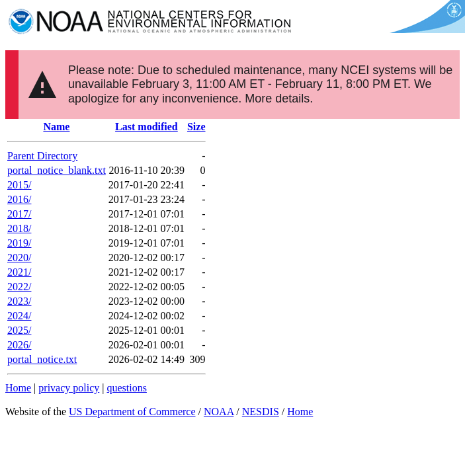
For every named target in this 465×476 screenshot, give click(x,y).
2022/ (19, 287)
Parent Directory (42, 156)
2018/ (19, 228)
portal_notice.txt (42, 359)
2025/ (19, 330)
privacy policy (69, 388)
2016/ (19, 199)
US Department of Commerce (132, 412)
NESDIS (261, 412)
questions (126, 388)
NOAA (219, 412)
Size (196, 127)
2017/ (19, 214)
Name (56, 127)
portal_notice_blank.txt (57, 170)
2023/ (19, 301)
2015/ (19, 185)
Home (18, 388)
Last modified (147, 127)
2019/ (19, 243)
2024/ (19, 316)
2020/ (19, 258)
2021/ (19, 272)
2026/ (19, 345)
